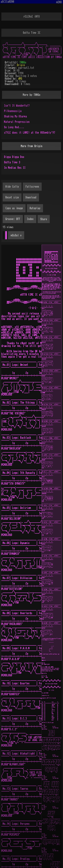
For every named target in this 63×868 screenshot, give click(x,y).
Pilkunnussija (13, 111)
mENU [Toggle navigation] (59, 2)
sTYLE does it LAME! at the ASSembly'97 (30, 133)
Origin (21, 65)
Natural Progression (17, 122)
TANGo (23, 62)
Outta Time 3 (12, 162)
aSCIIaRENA (7, 2)
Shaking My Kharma (15, 116)
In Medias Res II (15, 168)
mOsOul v (16, 235)
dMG (20, 79)
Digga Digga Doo (14, 157)
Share (44, 219)
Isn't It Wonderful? (17, 106)
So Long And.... (14, 127)
